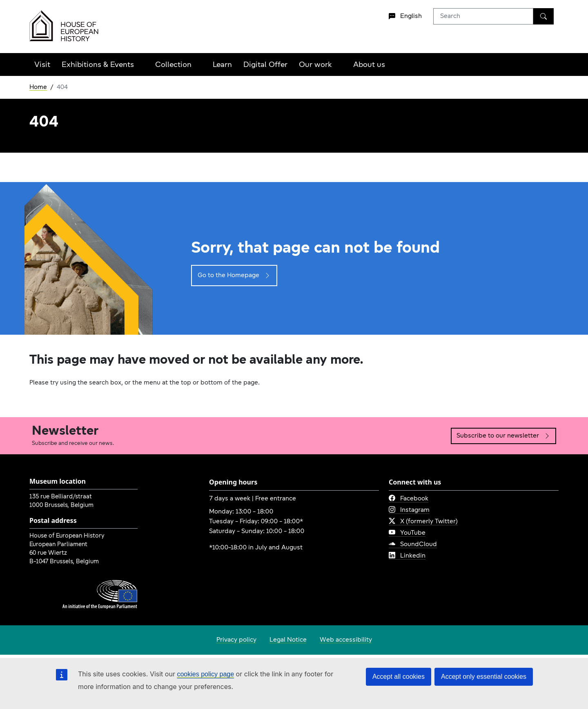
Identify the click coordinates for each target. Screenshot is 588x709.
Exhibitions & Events (98, 65)
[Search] (543, 16)
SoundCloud (413, 545)
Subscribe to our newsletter (503, 436)
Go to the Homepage (234, 276)
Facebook (409, 499)
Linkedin (407, 556)
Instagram (409, 510)
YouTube (407, 533)
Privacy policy (236, 640)
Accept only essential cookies (484, 677)
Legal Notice (288, 640)
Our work (315, 65)
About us (369, 65)
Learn (222, 65)
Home (38, 87)
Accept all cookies (399, 677)
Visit (42, 65)
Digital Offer (265, 65)
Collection (173, 65)
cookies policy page (205, 674)
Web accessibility (346, 640)
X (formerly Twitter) (423, 522)
